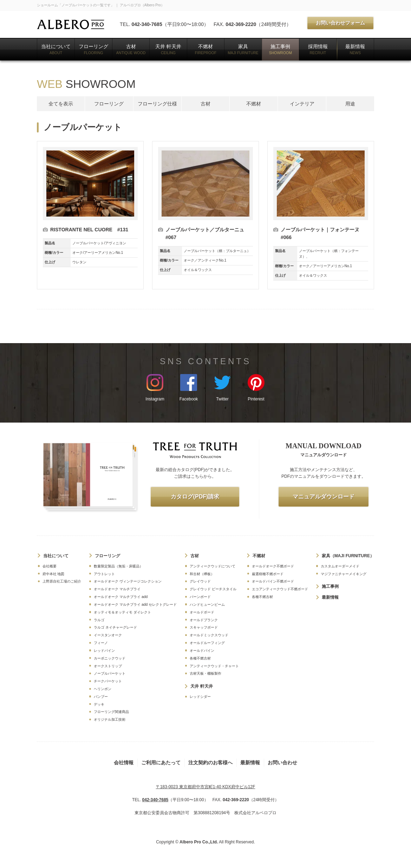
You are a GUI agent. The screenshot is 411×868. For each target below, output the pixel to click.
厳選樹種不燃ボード (268, 574)
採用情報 (318, 49)
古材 (131, 49)
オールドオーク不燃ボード (273, 566)
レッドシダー (200, 697)
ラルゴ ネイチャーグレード (115, 627)
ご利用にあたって (161, 763)
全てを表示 (61, 104)
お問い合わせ (282, 763)
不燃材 (206, 49)
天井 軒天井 (168, 49)
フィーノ (101, 643)
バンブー (101, 697)
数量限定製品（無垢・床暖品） (118, 566)
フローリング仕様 (157, 104)
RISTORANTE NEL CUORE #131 (89, 230)
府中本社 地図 (54, 574)
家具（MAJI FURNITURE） (348, 556)
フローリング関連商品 (111, 712)
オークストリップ (108, 666)
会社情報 (124, 763)
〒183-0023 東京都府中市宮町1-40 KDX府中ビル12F (206, 787)
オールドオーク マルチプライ (117, 589)
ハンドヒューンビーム (207, 605)
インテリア (302, 104)
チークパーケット (108, 681)
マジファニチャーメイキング (344, 574)
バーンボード (200, 597)
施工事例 (280, 49)
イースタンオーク (108, 635)
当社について (56, 49)
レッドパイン (104, 651)
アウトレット (104, 574)
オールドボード (202, 612)
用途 (350, 104)
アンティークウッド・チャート (214, 666)
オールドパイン (202, 651)
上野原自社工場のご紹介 (62, 581)
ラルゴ (99, 620)
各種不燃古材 (200, 658)
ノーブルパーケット (110, 673)
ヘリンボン (103, 689)
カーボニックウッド (110, 658)
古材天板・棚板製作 (205, 673)
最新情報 (355, 49)
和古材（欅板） (202, 574)
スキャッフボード (204, 627)
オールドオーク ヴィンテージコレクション (128, 581)
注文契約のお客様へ (210, 763)
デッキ (99, 704)
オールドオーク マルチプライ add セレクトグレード (135, 605)
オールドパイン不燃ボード (273, 581)
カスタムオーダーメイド (340, 566)
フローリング (93, 49)
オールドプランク (204, 620)
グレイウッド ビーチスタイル (213, 589)
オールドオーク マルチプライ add (121, 597)
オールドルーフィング (207, 643)
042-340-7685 (147, 24)
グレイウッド (200, 581)
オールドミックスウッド (209, 635)
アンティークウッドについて (213, 566)
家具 (243, 49)
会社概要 (50, 566)
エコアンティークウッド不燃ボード (280, 589)
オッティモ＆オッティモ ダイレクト (122, 612)
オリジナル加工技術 (110, 719)
